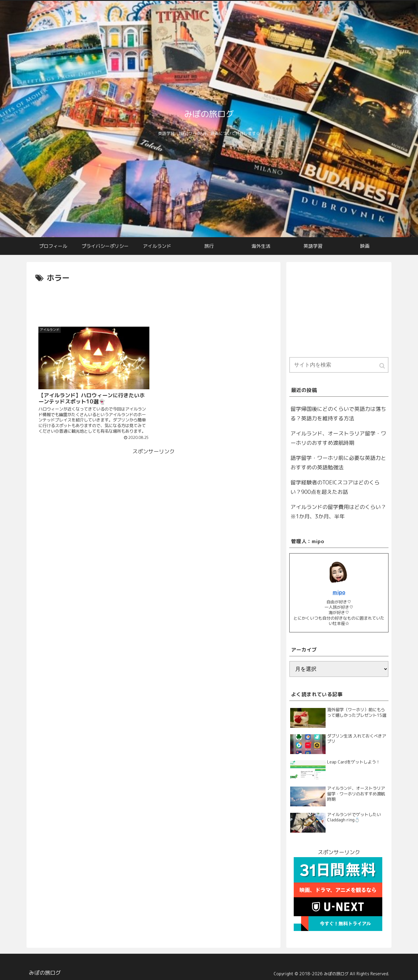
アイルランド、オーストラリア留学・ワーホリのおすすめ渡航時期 (338, 438)
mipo (339, 592)
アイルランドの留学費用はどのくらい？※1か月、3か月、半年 (338, 512)
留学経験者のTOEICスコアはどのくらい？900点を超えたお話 (335, 487)
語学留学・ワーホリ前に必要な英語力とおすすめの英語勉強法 (338, 463)
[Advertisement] (154, 301)
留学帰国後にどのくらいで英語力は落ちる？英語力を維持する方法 (338, 414)
